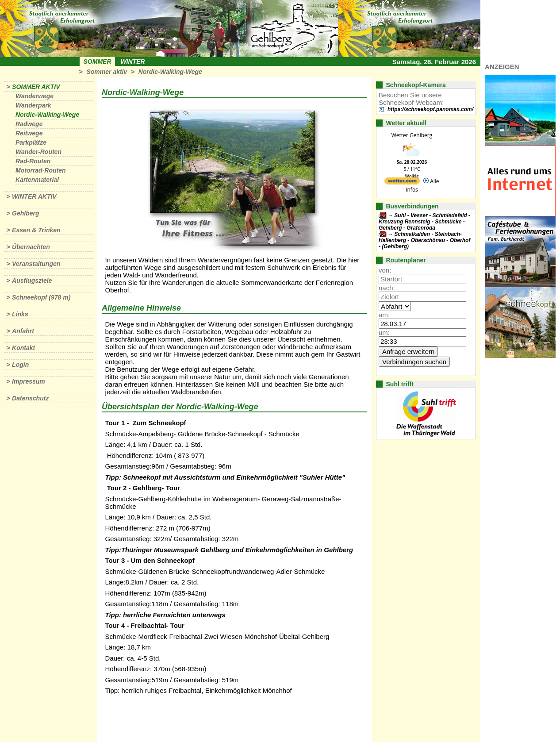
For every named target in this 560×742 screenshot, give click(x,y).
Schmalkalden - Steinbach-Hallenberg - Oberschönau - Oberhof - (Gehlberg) (424, 240)
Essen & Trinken (36, 230)
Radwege (29, 124)
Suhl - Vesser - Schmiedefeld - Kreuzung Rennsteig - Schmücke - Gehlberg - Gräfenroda (424, 222)
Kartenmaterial (37, 180)
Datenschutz (30, 398)
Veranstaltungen (36, 264)
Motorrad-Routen (41, 170)
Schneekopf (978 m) (41, 297)
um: (384, 333)
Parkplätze (31, 142)
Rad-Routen (33, 161)
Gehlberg (25, 213)
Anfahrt (23, 331)
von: (385, 270)
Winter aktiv (34, 196)
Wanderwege (35, 96)
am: (384, 315)
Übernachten (31, 247)
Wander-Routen (38, 152)
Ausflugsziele (32, 281)
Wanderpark (33, 105)
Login (20, 365)
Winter (132, 62)
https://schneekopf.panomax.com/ (430, 109)
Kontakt (23, 348)
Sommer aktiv (107, 72)
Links (20, 314)
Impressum (29, 381)
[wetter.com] (402, 183)
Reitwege (29, 133)
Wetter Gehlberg (412, 135)
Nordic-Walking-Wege (170, 72)
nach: (387, 288)
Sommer (98, 62)
